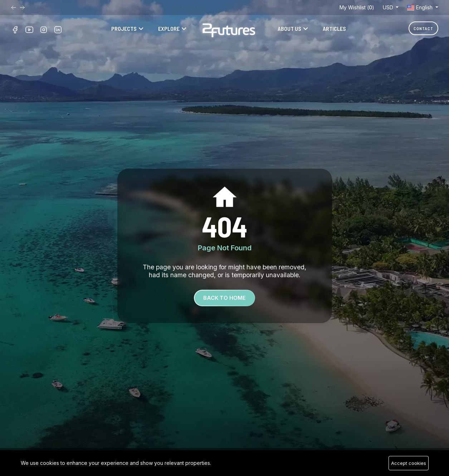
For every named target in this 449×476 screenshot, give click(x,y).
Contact (423, 28)
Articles (334, 28)
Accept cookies (409, 463)
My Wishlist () (357, 7)
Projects (124, 28)
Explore (169, 28)
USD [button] (389, 7)
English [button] (421, 8)
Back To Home (224, 298)
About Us (289, 28)
